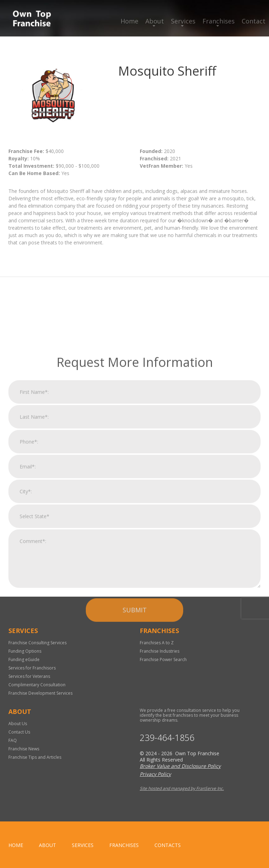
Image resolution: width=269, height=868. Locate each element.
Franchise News (24, 749)
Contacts (168, 845)
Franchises (219, 21)
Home (129, 21)
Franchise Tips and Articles (35, 757)
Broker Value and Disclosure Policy (180, 766)
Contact (254, 21)
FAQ (13, 740)
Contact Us (19, 732)
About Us (18, 724)
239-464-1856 (167, 738)
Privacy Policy (155, 774)
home (16, 845)
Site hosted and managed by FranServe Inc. (182, 788)
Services (183, 21)
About (155, 21)
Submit (135, 697)
